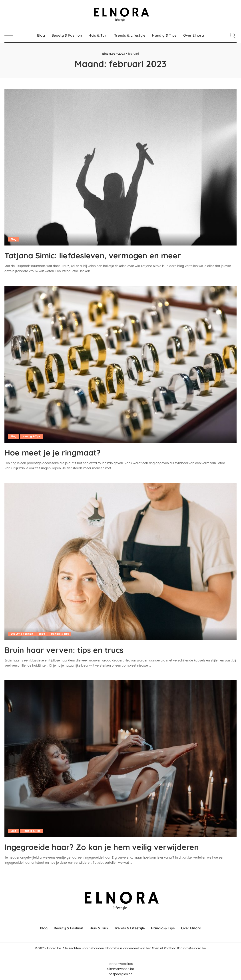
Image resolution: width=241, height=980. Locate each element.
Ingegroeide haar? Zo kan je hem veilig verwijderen (115, 847)
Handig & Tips (32, 436)
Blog (13, 239)
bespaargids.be (120, 974)
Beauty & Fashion (22, 634)
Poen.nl (157, 948)
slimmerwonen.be (120, 969)
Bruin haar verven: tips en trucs (71, 649)
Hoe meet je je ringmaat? (59, 452)
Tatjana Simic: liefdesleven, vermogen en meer (105, 255)
